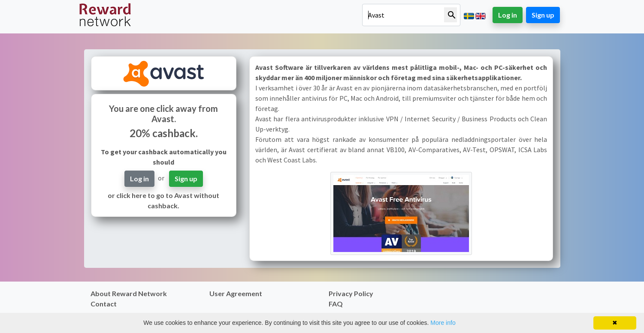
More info (443, 323)
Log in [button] (508, 15)
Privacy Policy (351, 293)
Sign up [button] (543, 15)
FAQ (336, 304)
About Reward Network (129, 293)
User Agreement (236, 293)
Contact (104, 304)
